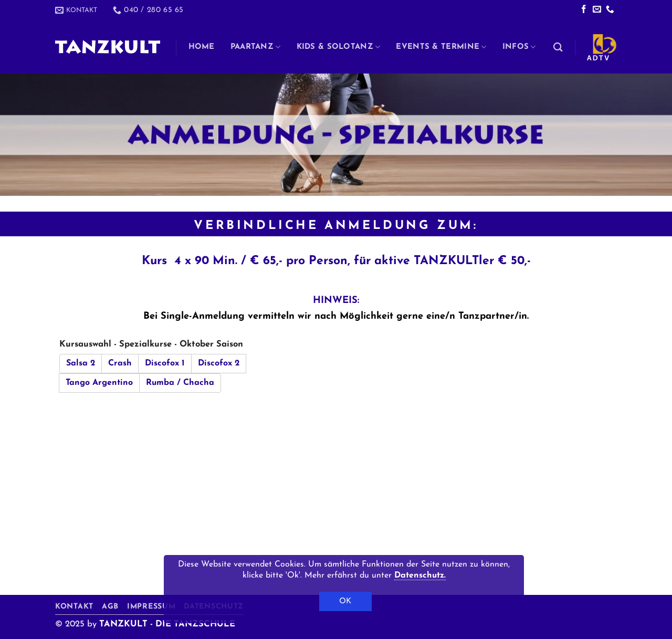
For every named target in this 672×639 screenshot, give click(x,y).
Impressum (151, 607)
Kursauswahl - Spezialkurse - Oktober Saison (151, 344)
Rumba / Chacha (180, 383)
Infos (519, 47)
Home (202, 47)
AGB (110, 607)
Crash (120, 363)
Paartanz (256, 47)
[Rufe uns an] (610, 10)
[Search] (558, 47)
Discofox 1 (165, 363)
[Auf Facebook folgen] (584, 10)
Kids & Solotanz (339, 47)
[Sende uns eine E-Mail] (597, 10)
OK (345, 601)
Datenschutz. (420, 575)
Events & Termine (441, 47)
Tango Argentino (99, 383)
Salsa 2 (81, 363)
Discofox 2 (219, 363)
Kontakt (74, 607)
